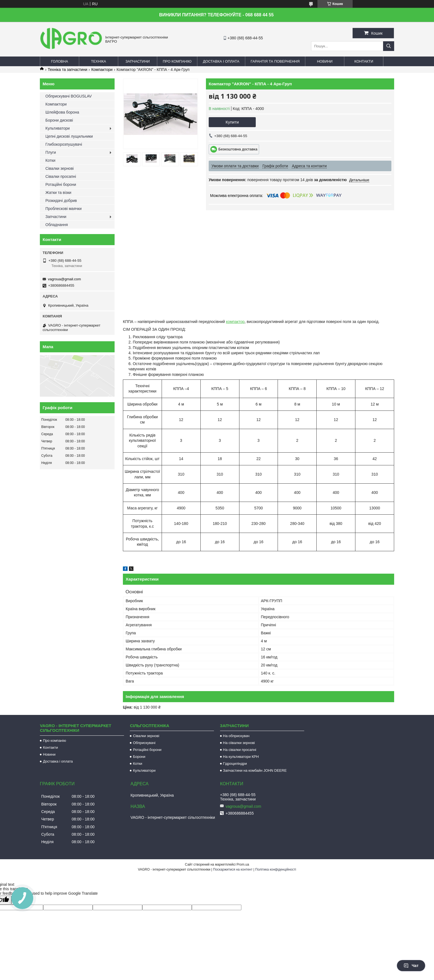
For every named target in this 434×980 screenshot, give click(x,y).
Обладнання (57, 225)
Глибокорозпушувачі (64, 144)
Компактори (102, 70)
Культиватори (58, 128)
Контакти (364, 61)
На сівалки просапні (240, 750)
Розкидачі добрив (61, 201)
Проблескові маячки (64, 209)
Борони (139, 757)
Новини (325, 61)
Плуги (51, 152)
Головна (60, 61)
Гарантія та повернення (275, 61)
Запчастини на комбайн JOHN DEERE (255, 770)
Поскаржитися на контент (233, 869)
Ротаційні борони (61, 184)
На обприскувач (236, 736)
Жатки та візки (58, 193)
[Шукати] (389, 46)
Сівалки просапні (61, 176)
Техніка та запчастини (67, 70)
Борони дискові (59, 120)
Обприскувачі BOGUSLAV (69, 96)
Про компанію (177, 61)
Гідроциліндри (235, 764)
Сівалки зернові (60, 168)
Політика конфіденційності (276, 869)
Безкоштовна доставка (238, 149)
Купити (232, 122)
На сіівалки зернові (239, 743)
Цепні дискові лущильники (69, 136)
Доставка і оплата (221, 61)
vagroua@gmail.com (64, 279)
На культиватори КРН (241, 757)
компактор (235, 322)
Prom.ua (243, 864)
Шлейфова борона (62, 112)
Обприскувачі (144, 743)
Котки (50, 160)
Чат (411, 966)
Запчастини (138, 61)
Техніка (99, 61)
